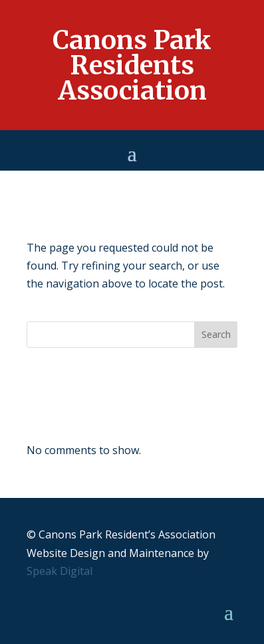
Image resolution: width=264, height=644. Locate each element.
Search (216, 334)
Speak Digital (60, 571)
